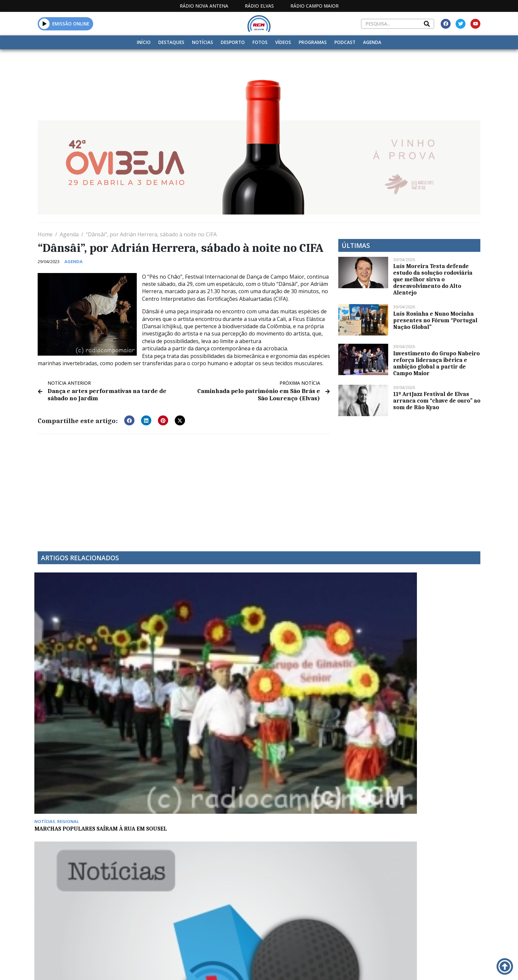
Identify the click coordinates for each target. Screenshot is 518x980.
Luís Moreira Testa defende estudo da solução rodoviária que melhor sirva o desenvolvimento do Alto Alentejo (433, 279)
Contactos (357, 910)
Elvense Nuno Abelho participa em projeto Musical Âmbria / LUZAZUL (424, 655)
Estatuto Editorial (257, 910)
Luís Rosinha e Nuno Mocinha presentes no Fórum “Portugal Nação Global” (435, 320)
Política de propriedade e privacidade (432, 910)
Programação (312, 910)
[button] (44, 24)
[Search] (427, 24)
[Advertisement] (184, 487)
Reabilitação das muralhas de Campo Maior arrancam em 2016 (201, 755)
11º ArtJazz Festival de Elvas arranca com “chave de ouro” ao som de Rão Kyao (437, 401)
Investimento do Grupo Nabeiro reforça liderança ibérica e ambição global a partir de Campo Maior (436, 363)
